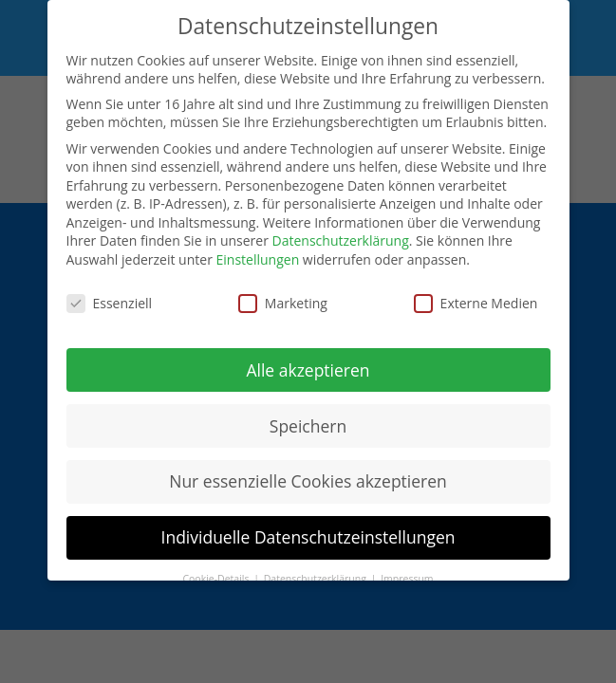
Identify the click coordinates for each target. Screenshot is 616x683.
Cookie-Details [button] (217, 579)
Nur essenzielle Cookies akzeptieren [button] (308, 481)
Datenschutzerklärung (341, 240)
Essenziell (110, 303)
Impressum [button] (407, 579)
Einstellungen (258, 259)
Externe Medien (476, 303)
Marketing (283, 303)
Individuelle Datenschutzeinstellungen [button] (308, 537)
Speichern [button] (308, 426)
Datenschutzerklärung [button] (317, 579)
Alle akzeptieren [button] (308, 370)
